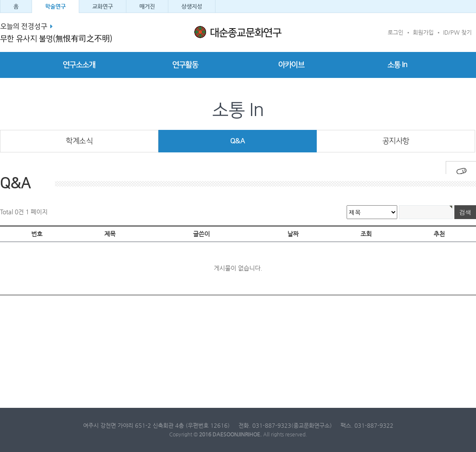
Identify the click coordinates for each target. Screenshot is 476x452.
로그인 (396, 32)
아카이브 (291, 65)
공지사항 (396, 141)
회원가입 (423, 32)
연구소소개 (79, 65)
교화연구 (103, 6)
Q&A (238, 141)
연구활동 (185, 65)
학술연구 (55, 6)
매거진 (147, 6)
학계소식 (79, 141)
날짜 (293, 234)
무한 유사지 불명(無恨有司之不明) (56, 39)
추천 (439, 234)
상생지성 (192, 6)
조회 (366, 234)
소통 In (397, 65)
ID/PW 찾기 (457, 32)
